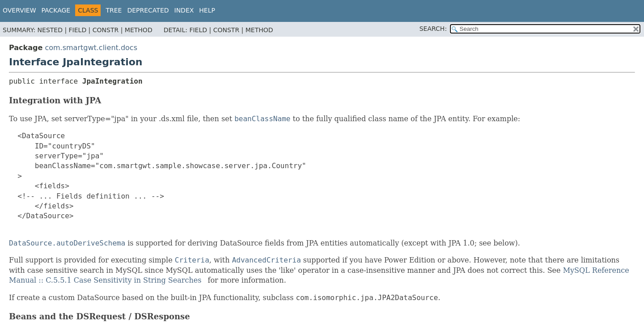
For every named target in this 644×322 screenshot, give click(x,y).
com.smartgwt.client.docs (91, 48)
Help (207, 10)
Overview (19, 10)
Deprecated (148, 10)
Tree (114, 10)
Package (56, 10)
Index (184, 10)
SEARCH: (433, 29)
